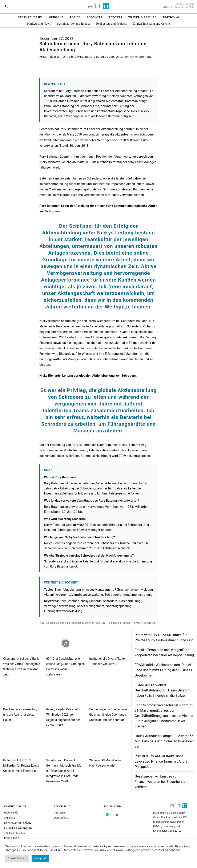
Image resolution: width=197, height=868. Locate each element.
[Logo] (98, 6)
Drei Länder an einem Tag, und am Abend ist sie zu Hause (20, 715)
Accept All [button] (40, 858)
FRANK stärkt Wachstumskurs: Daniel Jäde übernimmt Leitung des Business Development (163, 670)
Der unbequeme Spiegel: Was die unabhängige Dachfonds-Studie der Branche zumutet (108, 715)
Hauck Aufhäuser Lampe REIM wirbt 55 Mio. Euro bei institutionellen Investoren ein (164, 741)
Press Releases (49, 57)
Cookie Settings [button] (17, 858)
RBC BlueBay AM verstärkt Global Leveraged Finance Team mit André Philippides (161, 761)
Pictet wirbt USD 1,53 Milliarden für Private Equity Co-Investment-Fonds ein (21, 766)
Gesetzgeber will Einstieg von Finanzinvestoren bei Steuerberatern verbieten (162, 782)
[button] (7, 6)
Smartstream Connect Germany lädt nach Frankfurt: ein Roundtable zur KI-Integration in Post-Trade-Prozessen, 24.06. (65, 771)
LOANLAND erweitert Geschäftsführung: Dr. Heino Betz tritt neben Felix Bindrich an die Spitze (163, 690)
